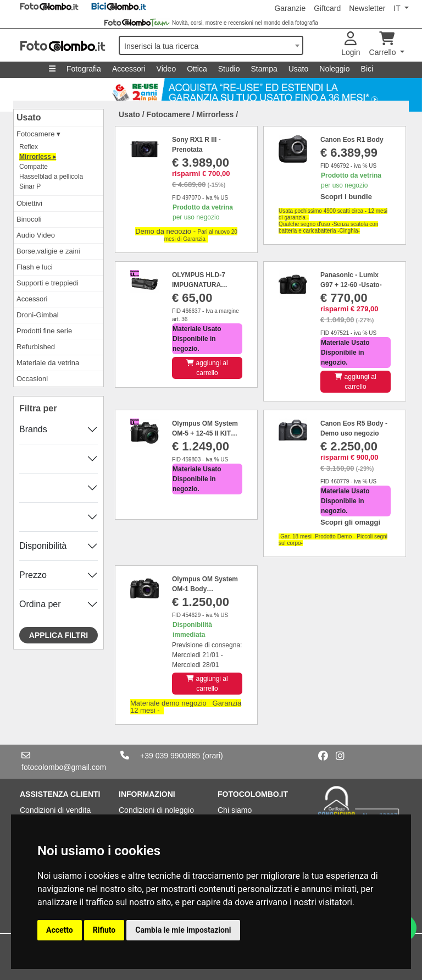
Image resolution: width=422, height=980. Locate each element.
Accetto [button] (60, 930)
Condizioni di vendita (55, 810)
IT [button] (398, 8)
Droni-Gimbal (38, 315)
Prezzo (33, 575)
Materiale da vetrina (48, 363)
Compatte (34, 167)
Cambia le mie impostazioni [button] (183, 930)
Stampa (264, 69)
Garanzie (290, 8)
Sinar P (30, 186)
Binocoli (29, 219)
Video (166, 69)
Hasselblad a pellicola (51, 177)
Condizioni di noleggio (156, 810)
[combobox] (211, 45)
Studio (229, 69)
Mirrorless (215, 114)
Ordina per (40, 604)
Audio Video (36, 235)
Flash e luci (35, 267)
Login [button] (351, 44)
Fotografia (84, 69)
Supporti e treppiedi (48, 283)
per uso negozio (203, 212)
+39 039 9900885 (170, 756)
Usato (299, 69)
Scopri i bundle (346, 197)
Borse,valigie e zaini (48, 251)
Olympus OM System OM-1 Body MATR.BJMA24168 (205, 589)
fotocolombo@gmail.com (64, 767)
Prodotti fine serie (44, 331)
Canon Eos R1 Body (352, 140)
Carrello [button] (384, 44)
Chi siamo (235, 810)
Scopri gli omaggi (350, 522)
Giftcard (327, 8)
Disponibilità (43, 546)
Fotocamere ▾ (38, 134)
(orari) (212, 756)
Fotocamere (168, 114)
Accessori (129, 69)
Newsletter (367, 8)
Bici (367, 69)
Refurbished (36, 347)
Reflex (29, 147)
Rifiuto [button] (104, 930)
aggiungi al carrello (207, 368)
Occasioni (32, 379)
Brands (33, 429)
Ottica (197, 69)
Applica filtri (59, 635)
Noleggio (334, 69)
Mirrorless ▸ (38, 157)
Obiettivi (29, 203)
